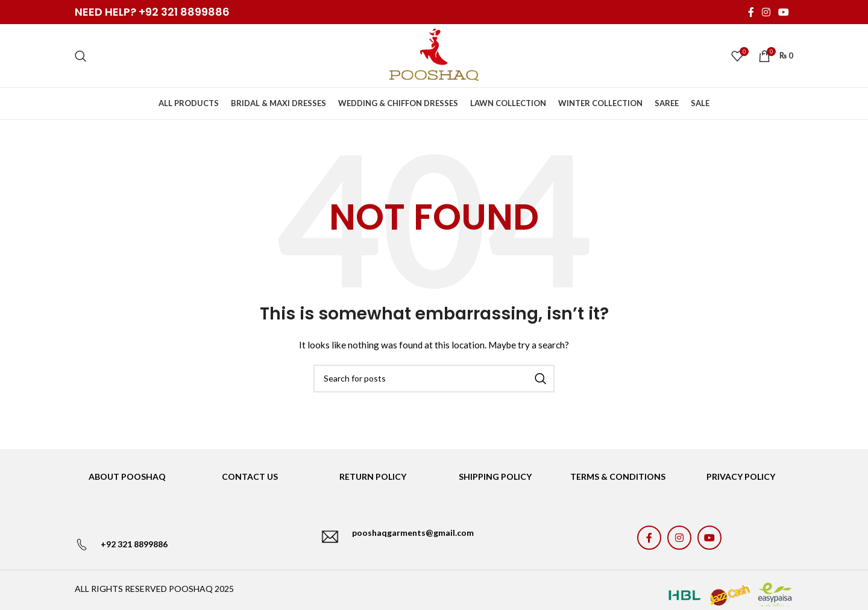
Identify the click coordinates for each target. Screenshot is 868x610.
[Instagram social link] (766, 12)
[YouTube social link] (784, 12)
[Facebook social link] (751, 12)
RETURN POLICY (373, 476)
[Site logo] (434, 55)
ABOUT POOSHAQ (127, 476)
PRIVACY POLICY (741, 476)
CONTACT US (250, 476)
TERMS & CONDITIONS (618, 476)
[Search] (81, 56)
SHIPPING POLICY (495, 476)
